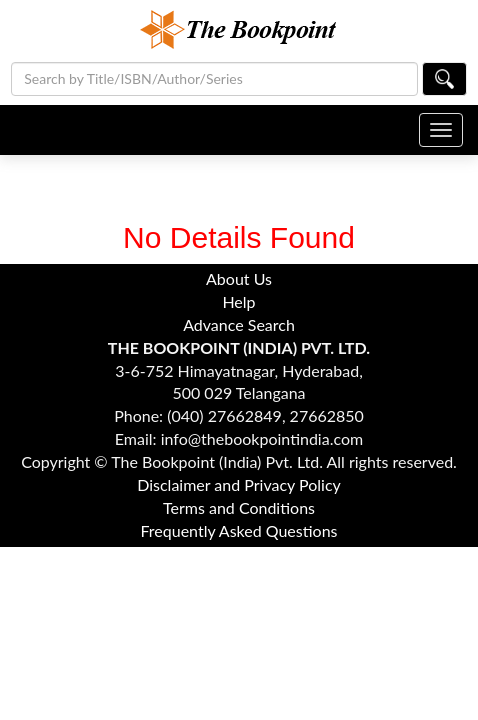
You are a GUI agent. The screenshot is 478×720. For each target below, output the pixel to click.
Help (238, 301)
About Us (239, 278)
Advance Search (239, 324)
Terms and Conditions (239, 507)
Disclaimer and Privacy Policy (239, 484)
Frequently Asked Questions (238, 530)
